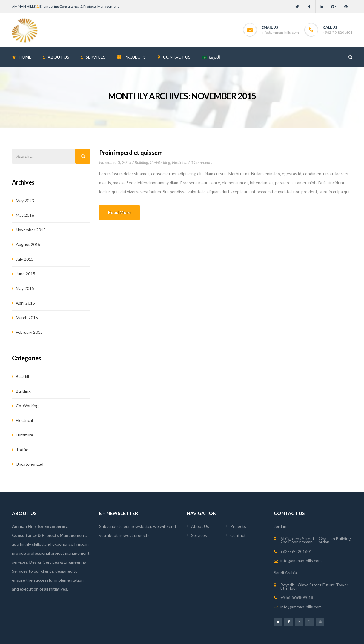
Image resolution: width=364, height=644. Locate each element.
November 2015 (31, 230)
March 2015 (27, 318)
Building (141, 162)
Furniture (24, 435)
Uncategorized (30, 464)
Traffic (22, 449)
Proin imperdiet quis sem (131, 153)
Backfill (22, 376)
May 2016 (25, 215)
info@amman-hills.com (280, 32)
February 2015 (29, 332)
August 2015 (28, 244)
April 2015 (25, 303)
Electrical (180, 162)
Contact (238, 535)
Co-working (160, 162)
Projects (238, 526)
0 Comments (201, 162)
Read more (119, 212)
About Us (200, 526)
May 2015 (25, 288)
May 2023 (25, 200)
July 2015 (25, 259)
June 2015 (26, 274)
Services (199, 535)
